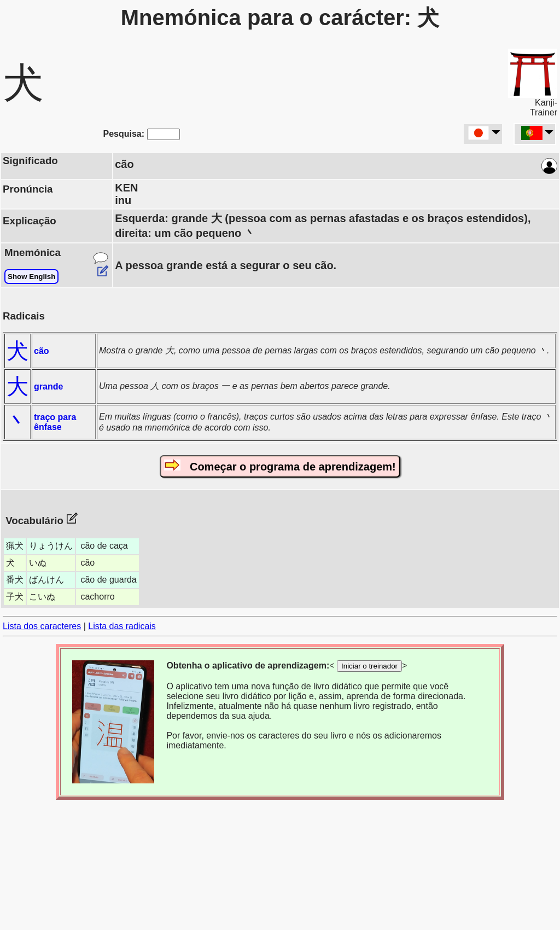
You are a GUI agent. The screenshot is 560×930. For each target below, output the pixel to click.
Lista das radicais (122, 626)
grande (48, 386)
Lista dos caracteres (42, 626)
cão (42, 351)
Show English (31, 277)
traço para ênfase (55, 422)
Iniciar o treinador (369, 666)
